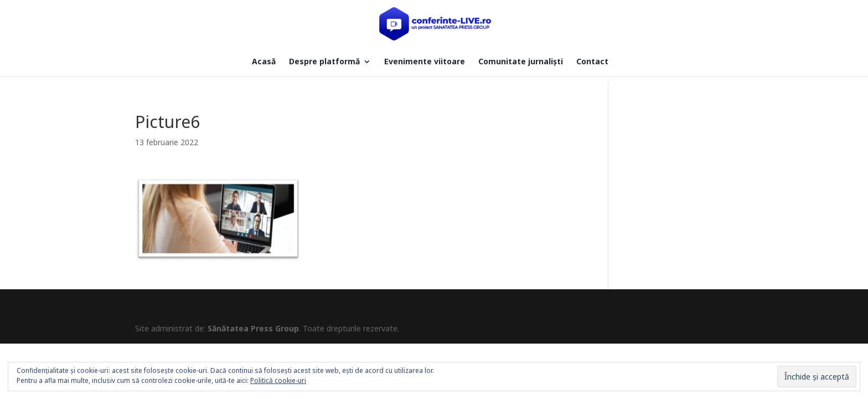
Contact (592, 62)
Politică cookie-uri (278, 380)
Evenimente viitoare (425, 62)
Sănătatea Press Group (253, 328)
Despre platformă (324, 62)
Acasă (264, 62)
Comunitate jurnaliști (521, 62)
